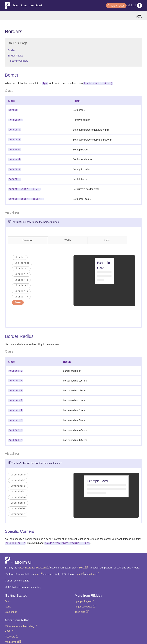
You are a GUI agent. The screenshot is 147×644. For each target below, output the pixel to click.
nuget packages (85, 600)
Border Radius (15, 56)
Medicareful (13, 636)
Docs (16, 5)
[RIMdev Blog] (140, 6)
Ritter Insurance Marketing (34, 561)
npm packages (84, 595)
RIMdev (82, 561)
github (94, 568)
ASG (9, 625)
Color (107, 237)
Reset (18, 299)
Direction (28, 237)
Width (68, 237)
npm (38, 568)
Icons (24, 5)
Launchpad (36, 5)
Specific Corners (19, 61)
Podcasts (12, 630)
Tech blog (82, 606)
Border (11, 50)
